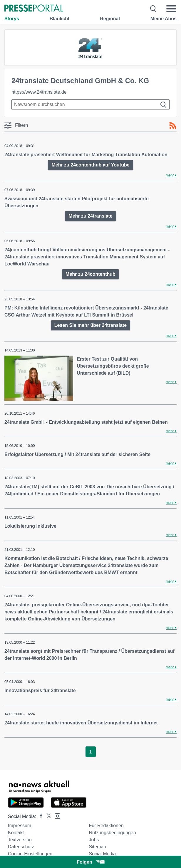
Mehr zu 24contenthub (90, 274)
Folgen (90, 862)
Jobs (94, 840)
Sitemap (98, 847)
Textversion (20, 840)
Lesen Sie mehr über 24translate (90, 325)
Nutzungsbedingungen (113, 833)
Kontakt (16, 833)
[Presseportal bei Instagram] (56, 816)
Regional (110, 19)
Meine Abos (164, 19)
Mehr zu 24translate (90, 216)
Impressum (20, 826)
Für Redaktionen (106, 826)
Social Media (103, 854)
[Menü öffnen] (171, 9)
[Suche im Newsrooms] (90, 105)
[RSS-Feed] (173, 126)
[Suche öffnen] (154, 9)
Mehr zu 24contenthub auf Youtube (90, 165)
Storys (12, 19)
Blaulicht (60, 19)
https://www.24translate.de (39, 92)
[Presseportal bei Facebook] (39, 816)
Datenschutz (21, 847)
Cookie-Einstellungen (30, 854)
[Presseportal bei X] (47, 816)
